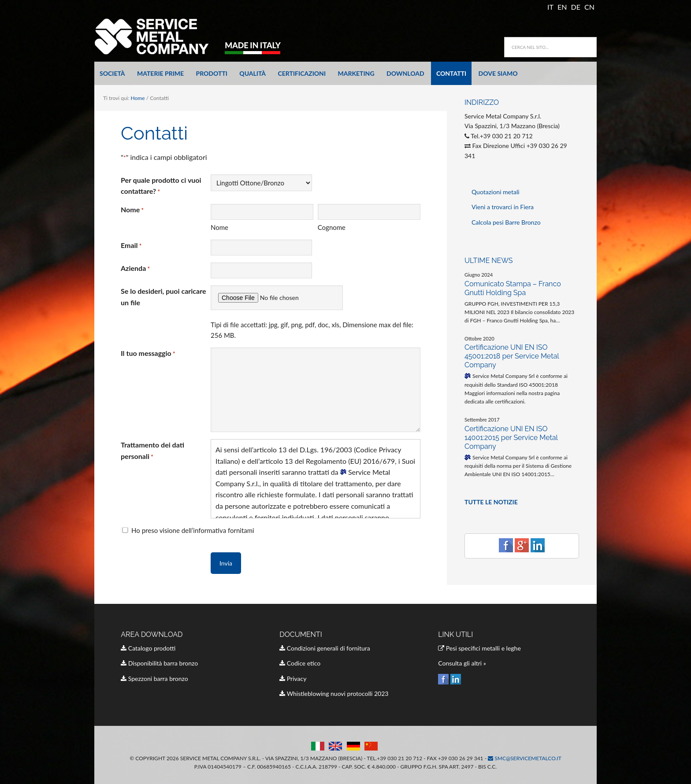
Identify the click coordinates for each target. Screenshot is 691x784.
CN (589, 7)
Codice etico (300, 663)
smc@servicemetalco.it (525, 758)
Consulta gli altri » (462, 663)
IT (550, 7)
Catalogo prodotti (148, 648)
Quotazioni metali (496, 192)
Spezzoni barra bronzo (154, 679)
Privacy (293, 679)
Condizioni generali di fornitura (325, 648)
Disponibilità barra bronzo (159, 663)
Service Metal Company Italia (193, 36)
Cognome (332, 227)
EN (562, 7)
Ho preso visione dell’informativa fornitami (193, 530)
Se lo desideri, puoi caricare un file (163, 297)
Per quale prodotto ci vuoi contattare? (161, 186)
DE (576, 7)
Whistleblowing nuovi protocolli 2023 (334, 693)
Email (131, 246)
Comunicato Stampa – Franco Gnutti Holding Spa (513, 288)
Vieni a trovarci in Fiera (503, 207)
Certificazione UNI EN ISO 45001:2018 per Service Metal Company (512, 356)
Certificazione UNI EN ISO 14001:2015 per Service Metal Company (511, 438)
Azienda (135, 269)
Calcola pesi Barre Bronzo (506, 222)
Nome (219, 227)
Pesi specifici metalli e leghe (479, 648)
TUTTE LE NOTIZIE (491, 502)
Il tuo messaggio (148, 354)
